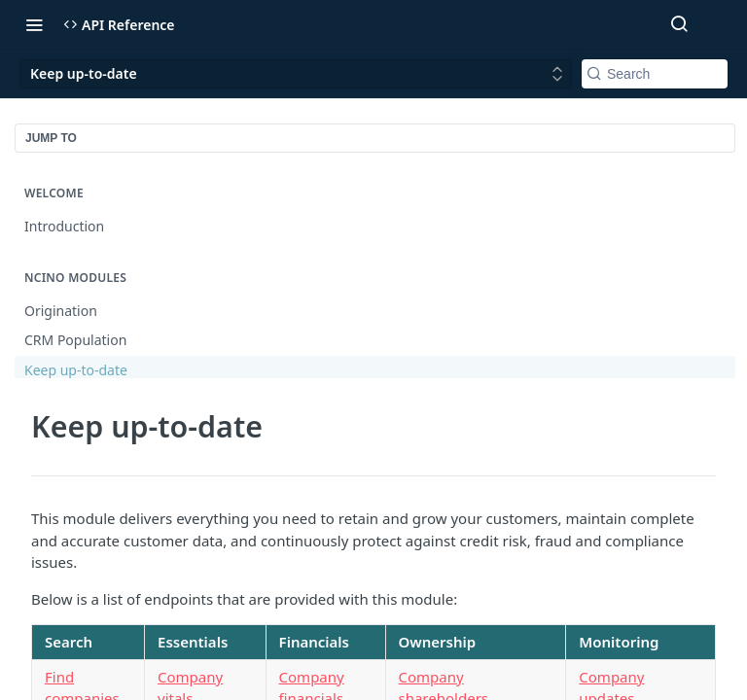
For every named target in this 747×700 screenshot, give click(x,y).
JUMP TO (51, 138)
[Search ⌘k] (679, 24)
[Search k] (655, 74)
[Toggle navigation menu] (34, 24)
